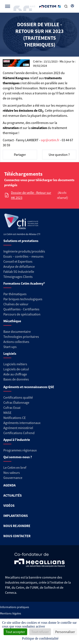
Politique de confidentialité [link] (40, 638)
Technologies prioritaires (21, 337)
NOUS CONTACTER (17, 536)
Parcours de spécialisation (22, 314)
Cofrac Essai (12, 408)
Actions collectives (16, 342)
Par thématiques (15, 294)
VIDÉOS (9, 505)
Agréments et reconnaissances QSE (29, 387)
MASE (7, 413)
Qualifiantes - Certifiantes (21, 309)
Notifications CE (15, 418)
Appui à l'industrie (17, 440)
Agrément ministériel (18, 428)
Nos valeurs (12, 473)
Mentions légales (11, 613)
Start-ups (10, 347)
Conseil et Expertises (18, 261)
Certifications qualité (18, 397)
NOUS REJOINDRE (17, 526)
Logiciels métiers (15, 364)
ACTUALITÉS (13, 495)
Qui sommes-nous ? (18, 457)
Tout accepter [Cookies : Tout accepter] (15, 632)
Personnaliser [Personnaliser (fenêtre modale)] (65, 632)
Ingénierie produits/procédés (24, 251)
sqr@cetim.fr (50, 140)
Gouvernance (13, 478)
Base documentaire (17, 332)
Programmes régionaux (20, 450)
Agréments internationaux (22, 423)
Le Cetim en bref (15, 467)
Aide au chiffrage (15, 374)
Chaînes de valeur (16, 304)
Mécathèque (12, 321)
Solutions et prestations (21, 241)
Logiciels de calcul (16, 369)
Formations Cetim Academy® (24, 283)
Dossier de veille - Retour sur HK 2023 (31, 195)
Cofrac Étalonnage (16, 402)
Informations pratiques (15, 607)
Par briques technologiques (23, 299)
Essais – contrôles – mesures (23, 256)
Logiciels (10, 353)
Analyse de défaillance (19, 266)
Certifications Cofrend (19, 433)
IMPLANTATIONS (16, 516)
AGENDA (9, 485)
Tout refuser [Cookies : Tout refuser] (40, 632)
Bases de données (16, 379)
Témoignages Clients (18, 277)
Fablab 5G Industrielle (19, 272)
